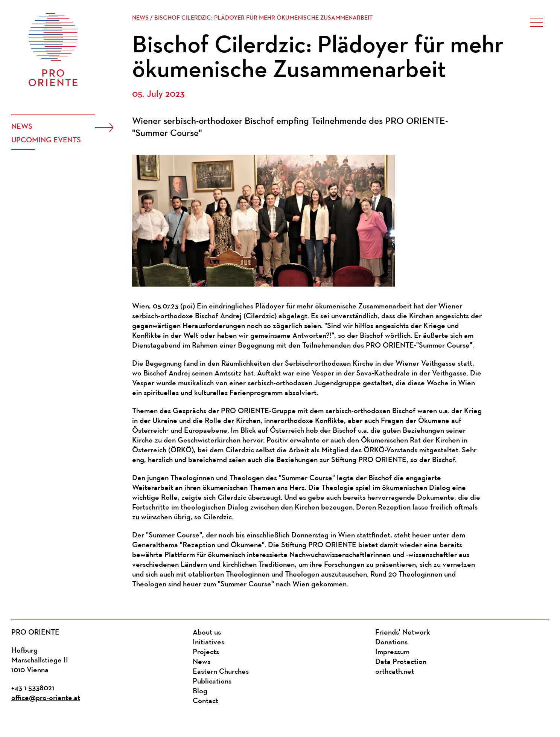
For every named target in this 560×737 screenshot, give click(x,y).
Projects (206, 652)
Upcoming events (46, 140)
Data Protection (401, 662)
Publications (212, 682)
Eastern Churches (221, 672)
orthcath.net (395, 672)
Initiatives (208, 642)
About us (207, 633)
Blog (200, 691)
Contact (205, 701)
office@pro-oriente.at (46, 698)
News (22, 127)
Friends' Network (403, 633)
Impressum (392, 652)
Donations (391, 642)
